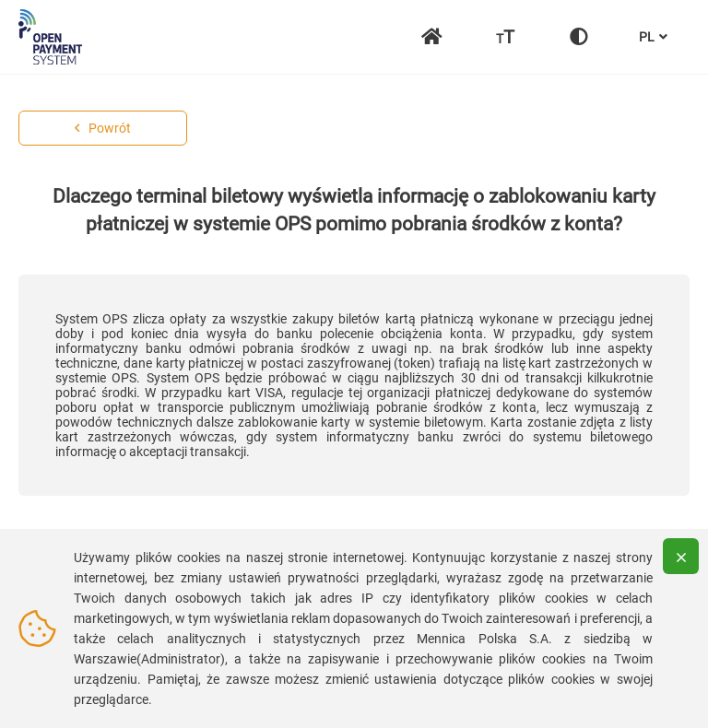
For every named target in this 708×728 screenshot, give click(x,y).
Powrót (103, 128)
